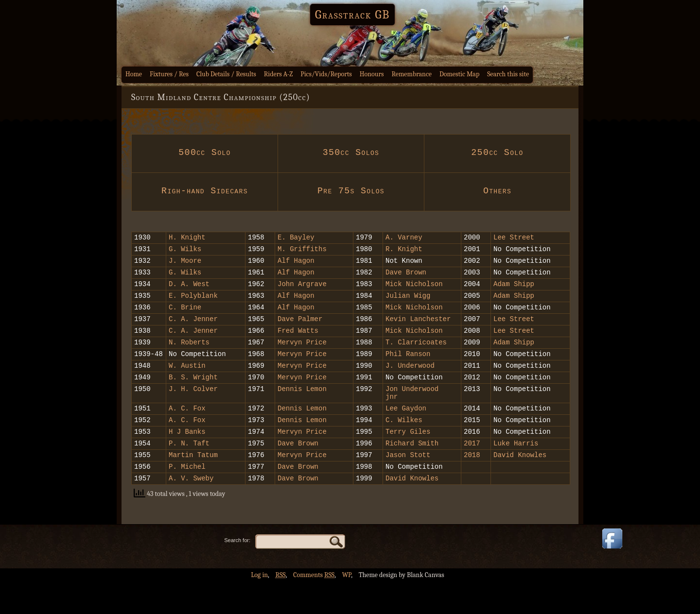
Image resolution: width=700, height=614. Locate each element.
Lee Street (514, 238)
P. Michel (187, 497)
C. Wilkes (404, 444)
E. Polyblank (193, 304)
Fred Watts (298, 343)
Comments (314, 607)
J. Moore (185, 264)
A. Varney (404, 238)
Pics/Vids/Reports (326, 74)
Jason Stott (408, 484)
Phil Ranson (408, 369)
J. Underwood (410, 383)
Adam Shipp (514, 291)
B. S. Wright (193, 396)
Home (134, 74)
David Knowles (520, 484)
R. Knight (404, 251)
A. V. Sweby (191, 510)
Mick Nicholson (414, 291)
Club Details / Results (226, 74)
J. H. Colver (193, 409)
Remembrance (411, 74)
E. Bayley (296, 238)
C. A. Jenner (193, 330)
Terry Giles (408, 457)
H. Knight (187, 238)
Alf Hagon (296, 264)
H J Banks (187, 457)
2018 (474, 484)
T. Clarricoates (416, 356)
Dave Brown (406, 278)
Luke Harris (518, 470)
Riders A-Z (279, 74)
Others (497, 191)
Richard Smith (412, 470)
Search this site (508, 74)
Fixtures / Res (169, 74)
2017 (472, 470)
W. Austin (187, 383)
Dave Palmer (300, 330)
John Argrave (302, 291)
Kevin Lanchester (418, 330)
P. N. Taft (189, 470)
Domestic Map (459, 74)
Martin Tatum (193, 484)
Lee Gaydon (406, 431)
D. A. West (189, 291)
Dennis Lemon (302, 409)
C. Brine (185, 317)
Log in (259, 607)
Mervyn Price (302, 356)
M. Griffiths (302, 251)
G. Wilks (185, 251)
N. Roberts (189, 356)
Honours (372, 74)
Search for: (237, 572)
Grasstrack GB (352, 15)
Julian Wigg (408, 304)
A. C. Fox (187, 431)
